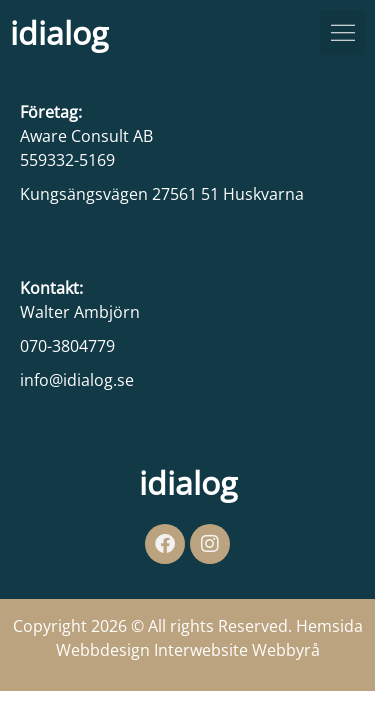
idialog (59, 32)
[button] (342, 32)
